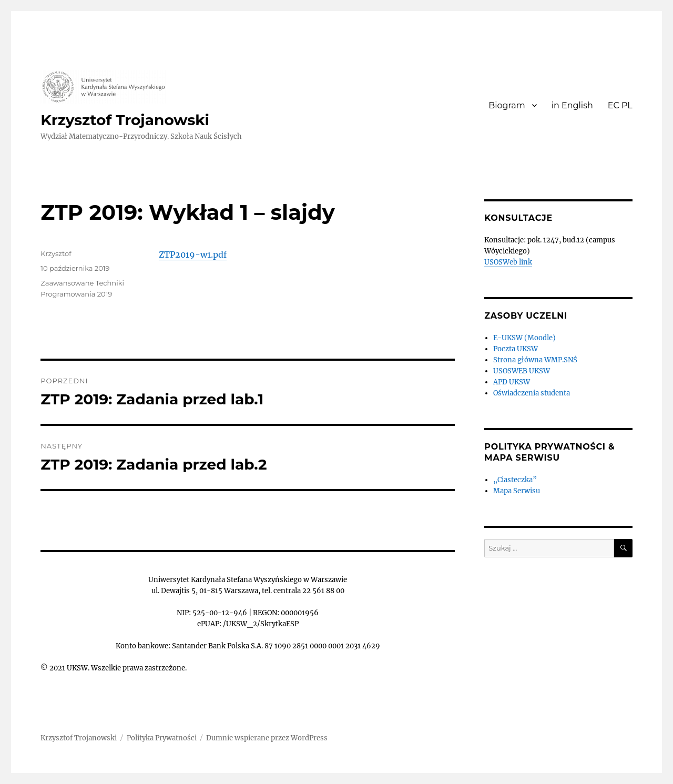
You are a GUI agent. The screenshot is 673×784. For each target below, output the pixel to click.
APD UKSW (512, 382)
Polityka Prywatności (162, 738)
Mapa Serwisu (517, 491)
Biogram (507, 105)
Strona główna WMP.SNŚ (535, 360)
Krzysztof (56, 253)
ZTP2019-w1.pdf (193, 254)
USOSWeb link (508, 262)
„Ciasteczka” (515, 480)
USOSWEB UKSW (522, 371)
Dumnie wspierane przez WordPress (267, 738)
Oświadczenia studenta (532, 393)
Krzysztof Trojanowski (125, 120)
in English (572, 105)
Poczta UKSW (516, 349)
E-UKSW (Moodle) (524, 338)
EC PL (620, 105)
